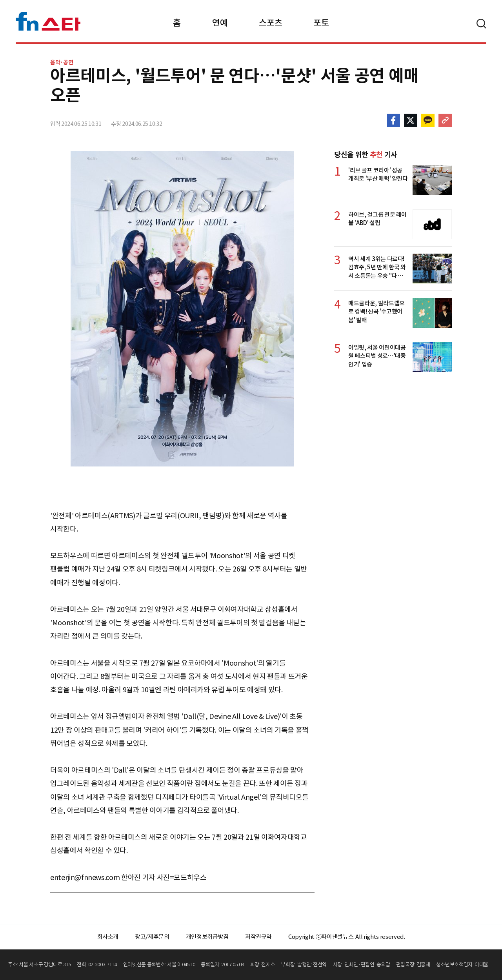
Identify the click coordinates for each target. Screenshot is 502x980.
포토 (321, 23)
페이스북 (393, 120)
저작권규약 (258, 937)
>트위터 (411, 120)
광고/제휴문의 (152, 937)
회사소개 (108, 937)
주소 (445, 120)
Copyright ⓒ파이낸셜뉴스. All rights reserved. (346, 937)
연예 (220, 23)
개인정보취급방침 (207, 937)
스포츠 (270, 23)
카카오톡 (428, 120)
